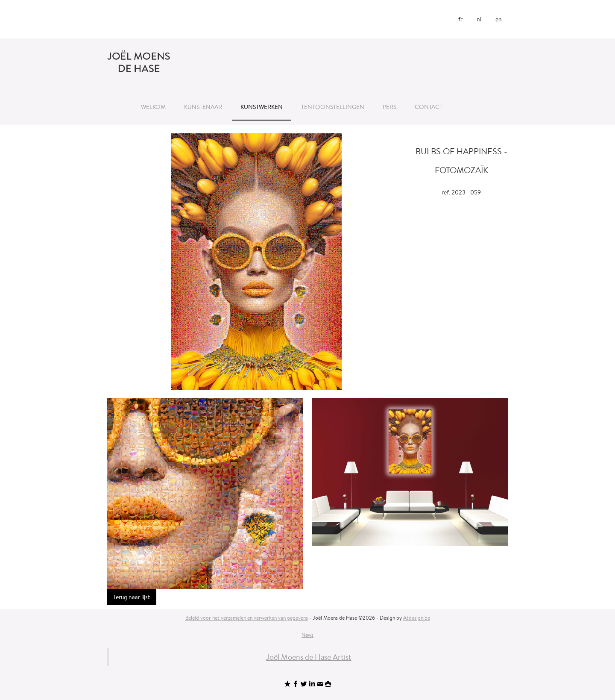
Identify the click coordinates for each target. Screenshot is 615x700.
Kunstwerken (262, 107)
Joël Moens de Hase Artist (309, 657)
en (499, 19)
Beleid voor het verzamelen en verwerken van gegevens (247, 618)
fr (460, 19)
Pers (389, 107)
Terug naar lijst (132, 597)
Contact (429, 107)
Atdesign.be (417, 618)
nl (479, 19)
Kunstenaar (203, 107)
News (307, 635)
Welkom (153, 107)
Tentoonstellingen (333, 107)
